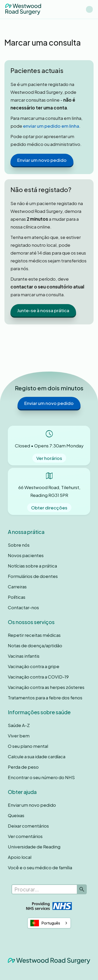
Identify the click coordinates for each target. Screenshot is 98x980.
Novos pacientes (26, 555)
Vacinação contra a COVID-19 (38, 677)
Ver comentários (25, 836)
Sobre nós (19, 545)
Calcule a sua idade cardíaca (37, 756)
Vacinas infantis (24, 656)
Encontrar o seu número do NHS (41, 777)
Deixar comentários (28, 826)
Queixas (16, 815)
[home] (23, 9)
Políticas (17, 597)
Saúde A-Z (19, 725)
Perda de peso (23, 767)
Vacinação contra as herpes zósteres (46, 687)
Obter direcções (49, 508)
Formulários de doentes (33, 576)
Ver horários (49, 458)
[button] (89, 9)
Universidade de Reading (34, 847)
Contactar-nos (23, 607)
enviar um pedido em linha (51, 126)
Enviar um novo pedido (42, 160)
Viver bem (19, 736)
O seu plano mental (28, 746)
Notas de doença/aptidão (35, 645)
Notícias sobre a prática (32, 566)
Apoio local (20, 857)
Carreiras (17, 587)
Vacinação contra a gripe (34, 666)
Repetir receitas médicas (34, 635)
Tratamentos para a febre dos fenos (45, 698)
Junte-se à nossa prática (43, 310)
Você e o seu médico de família (40, 867)
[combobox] (49, 923)
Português (45, 923)
